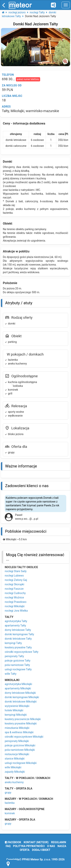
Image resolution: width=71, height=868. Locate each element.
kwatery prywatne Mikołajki (21, 723)
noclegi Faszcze (14, 589)
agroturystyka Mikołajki (18, 684)
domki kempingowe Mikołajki (22, 697)
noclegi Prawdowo (16, 602)
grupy (8, 793)
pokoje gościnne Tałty (18, 661)
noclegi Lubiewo (14, 576)
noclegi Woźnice (14, 597)
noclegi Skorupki (14, 584)
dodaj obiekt (41, 850)
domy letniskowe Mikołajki (20, 693)
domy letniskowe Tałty (18, 630)
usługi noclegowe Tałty (18, 669)
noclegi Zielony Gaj (16, 580)
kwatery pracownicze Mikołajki (23, 719)
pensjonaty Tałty (14, 656)
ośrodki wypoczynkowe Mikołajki (24, 737)
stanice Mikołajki (15, 759)
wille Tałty (11, 674)
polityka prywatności (29, 846)
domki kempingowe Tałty (19, 634)
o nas (51, 846)
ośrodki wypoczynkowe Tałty (22, 652)
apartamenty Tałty (15, 626)
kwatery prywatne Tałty (18, 647)
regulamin (59, 842)
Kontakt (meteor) (36, 842)
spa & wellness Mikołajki (19, 732)
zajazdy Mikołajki (15, 772)
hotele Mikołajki (14, 710)
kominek (10, 813)
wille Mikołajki (13, 767)
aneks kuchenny (14, 782)
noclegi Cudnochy (15, 593)
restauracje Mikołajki (17, 754)
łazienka (10, 803)
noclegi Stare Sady (16, 571)
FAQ (8, 846)
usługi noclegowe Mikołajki (21, 763)
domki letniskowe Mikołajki (21, 702)
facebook (13, 842)
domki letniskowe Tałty (18, 639)
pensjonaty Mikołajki (17, 741)
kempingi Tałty (13, 643)
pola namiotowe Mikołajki (20, 750)
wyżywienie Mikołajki (17, 706)
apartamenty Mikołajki (18, 688)
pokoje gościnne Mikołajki (20, 745)
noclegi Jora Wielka (16, 611)
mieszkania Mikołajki (17, 728)
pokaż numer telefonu (28, 79)
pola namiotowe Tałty (17, 665)
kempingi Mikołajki (16, 715)
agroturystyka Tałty (16, 621)
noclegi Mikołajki (15, 606)
